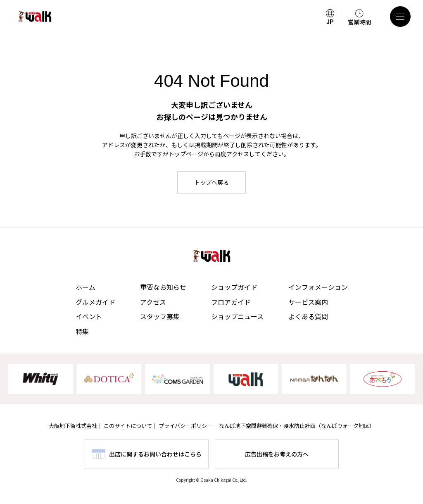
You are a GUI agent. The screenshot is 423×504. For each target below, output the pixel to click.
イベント (89, 316)
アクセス (153, 302)
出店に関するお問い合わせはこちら (155, 454)
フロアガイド (231, 302)
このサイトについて (128, 426)
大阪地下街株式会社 (73, 426)
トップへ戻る (211, 182)
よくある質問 (308, 316)
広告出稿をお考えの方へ (277, 454)
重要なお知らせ (163, 287)
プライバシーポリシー (185, 426)
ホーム (86, 287)
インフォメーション (318, 287)
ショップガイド (234, 287)
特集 (82, 331)
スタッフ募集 (160, 316)
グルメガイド (95, 302)
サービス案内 (308, 302)
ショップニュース (237, 316)
